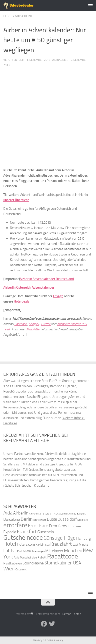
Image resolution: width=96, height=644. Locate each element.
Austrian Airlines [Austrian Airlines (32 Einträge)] (68, 514)
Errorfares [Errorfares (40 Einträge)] (75, 526)
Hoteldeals (22, 301)
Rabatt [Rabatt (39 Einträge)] (42, 557)
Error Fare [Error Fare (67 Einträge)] (38, 526)
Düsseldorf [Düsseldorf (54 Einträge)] (67, 519)
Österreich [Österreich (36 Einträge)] (22, 569)
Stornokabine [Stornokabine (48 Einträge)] (33, 563)
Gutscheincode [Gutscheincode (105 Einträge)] (23, 537)
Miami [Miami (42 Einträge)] (27, 551)
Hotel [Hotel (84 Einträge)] (10, 544)
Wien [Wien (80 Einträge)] (9, 569)
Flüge (8, 16)
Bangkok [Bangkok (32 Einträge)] (81, 514)
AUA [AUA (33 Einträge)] (56, 514)
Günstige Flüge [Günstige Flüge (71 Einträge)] (60, 538)
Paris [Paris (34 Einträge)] (16, 558)
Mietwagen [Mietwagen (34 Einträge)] (38, 551)
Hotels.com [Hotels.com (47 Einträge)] (26, 544)
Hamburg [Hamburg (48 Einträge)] (84, 538)
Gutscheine (24, 16)
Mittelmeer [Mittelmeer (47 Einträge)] (54, 551)
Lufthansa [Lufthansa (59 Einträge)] (13, 551)
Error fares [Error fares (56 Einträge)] (58, 526)
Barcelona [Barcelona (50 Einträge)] (12, 519)
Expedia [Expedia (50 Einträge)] (10, 532)
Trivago (58, 296)
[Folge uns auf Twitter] (52, 624)
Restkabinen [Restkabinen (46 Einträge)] (13, 563)
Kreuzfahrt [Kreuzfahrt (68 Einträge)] (61, 544)
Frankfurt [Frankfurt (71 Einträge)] (27, 532)
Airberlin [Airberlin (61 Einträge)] (21, 513)
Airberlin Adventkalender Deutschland (47, 279)
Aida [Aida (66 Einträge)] (8, 513)
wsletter (35, 329)
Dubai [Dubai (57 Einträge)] (52, 519)
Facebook (21, 324)
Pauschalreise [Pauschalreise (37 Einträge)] (28, 557)
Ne (28, 329)
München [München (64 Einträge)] (73, 550)
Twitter (46, 324)
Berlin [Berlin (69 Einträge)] (27, 519)
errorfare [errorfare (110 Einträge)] (15, 525)
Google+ (34, 324)
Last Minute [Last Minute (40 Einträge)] (80, 545)
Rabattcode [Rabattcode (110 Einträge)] (63, 556)
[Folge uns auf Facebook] (44, 624)
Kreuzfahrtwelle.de (50, 454)
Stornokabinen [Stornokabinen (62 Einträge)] (58, 563)
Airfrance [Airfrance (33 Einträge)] (34, 514)
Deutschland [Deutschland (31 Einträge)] (40, 520)
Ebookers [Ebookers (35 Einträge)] (83, 520)
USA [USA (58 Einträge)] (77, 563)
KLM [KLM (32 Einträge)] (47, 545)
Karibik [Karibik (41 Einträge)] (40, 545)
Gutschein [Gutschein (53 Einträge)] (46, 532)
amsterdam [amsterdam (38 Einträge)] (46, 513)
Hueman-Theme (71, 614)
